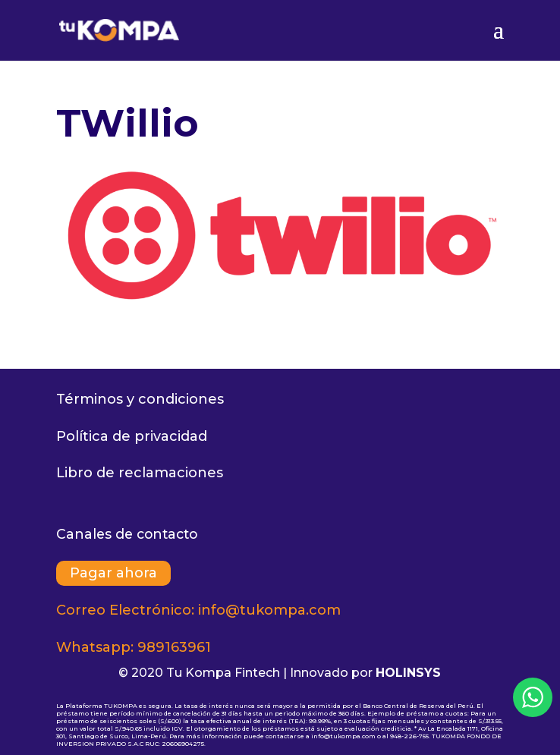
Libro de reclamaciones (140, 473)
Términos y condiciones (140, 399)
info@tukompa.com (269, 610)
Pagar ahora (113, 573)
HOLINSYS (408, 673)
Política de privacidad (132, 436)
